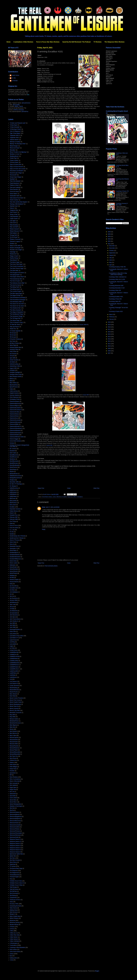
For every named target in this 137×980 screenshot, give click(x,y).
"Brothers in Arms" (15, 154)
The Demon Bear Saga (16, 868)
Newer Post (41, 488)
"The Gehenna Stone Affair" (17, 283)
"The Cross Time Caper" (16, 264)
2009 (109, 348)
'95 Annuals (13, 337)
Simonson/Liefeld (14, 827)
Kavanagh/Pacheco (15, 629)
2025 (109, 234)
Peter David (13, 765)
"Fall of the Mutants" (15, 181)
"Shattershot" (13, 254)
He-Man (12, 578)
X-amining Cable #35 (115, 301)
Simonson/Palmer (15, 829)
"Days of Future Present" (16, 167)
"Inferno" (12, 208)
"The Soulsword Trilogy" (16, 316)
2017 (109, 329)
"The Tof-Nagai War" (15, 318)
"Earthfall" (12, 179)
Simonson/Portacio (15, 831)
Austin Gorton (15, 75)
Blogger (97, 971)
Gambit (12, 534)
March (111, 314)
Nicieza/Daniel (14, 740)
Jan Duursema (14, 598)
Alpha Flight (13, 345)
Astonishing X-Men (15, 366)
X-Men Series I (14, 937)
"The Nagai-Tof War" (15, 295)
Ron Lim (12, 792)
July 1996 (12, 625)
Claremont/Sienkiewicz (16, 428)
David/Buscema (14, 455)
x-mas (11, 960)
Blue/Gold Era (14, 385)
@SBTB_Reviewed (19, 110)
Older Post (96, 488)
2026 (109, 232)
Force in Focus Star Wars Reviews (48, 42)
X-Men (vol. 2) (14, 933)
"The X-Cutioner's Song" (16, 322)
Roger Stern (13, 787)
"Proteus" (12, 243)
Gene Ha (12, 544)
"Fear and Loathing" (15, 187)
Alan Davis (13, 341)
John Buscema (14, 615)
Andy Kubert (13, 352)
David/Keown (13, 457)
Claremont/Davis (14, 414)
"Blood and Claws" (15, 148)
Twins (11, 902)
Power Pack (13, 769)
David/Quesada (14, 461)
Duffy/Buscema (14, 488)
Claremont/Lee (14, 418)
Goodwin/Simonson (15, 557)
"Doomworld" (13, 175)
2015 (109, 334)
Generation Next (14, 546)
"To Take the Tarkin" (15, 325)
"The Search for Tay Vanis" (17, 306)
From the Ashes (14, 528)
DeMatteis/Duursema (15, 476)
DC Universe (13, 449)
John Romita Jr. (14, 621)
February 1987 (14, 517)
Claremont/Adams (15, 401)
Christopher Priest (15, 399)
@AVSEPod (25, 112)
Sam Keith (12, 796)
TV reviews (13, 866)
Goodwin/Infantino (15, 555)
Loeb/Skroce (13, 677)
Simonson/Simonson (15, 835)
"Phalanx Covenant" (15, 239)
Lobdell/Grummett (15, 656)
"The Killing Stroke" (15, 289)
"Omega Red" (13, 235)
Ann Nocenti (13, 354)
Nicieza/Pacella (14, 746)
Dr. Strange (13, 486)
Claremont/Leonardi (15, 420)
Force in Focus (14, 526)
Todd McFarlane (14, 889)
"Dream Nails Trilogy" (15, 177)
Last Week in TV (14, 638)
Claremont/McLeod (15, 422)
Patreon (12, 762)
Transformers (13, 898)
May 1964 (12, 715)
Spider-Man (13, 856)
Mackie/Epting (14, 688)
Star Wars (12, 858)
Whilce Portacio (14, 918)
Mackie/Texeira (14, 692)
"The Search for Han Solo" (17, 304)
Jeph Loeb (13, 605)
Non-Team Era (14, 756)
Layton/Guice (13, 640)
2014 (109, 337)
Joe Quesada (13, 613)
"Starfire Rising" (14, 258)
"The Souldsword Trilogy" (17, 314)
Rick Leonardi (13, 783)
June (111, 260)
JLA (11, 594)
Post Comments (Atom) (51, 566)
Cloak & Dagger (14, 439)
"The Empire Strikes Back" (17, 277)
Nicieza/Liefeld (14, 744)
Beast (11, 381)
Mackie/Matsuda (14, 690)
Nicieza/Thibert (14, 750)
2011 (109, 344)
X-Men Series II (14, 939)
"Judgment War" (14, 210)
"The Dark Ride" (14, 271)
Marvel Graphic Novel (16, 702)
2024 (109, 236)
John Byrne (13, 617)
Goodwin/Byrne (14, 553)
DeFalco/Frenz (14, 474)
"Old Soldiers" (13, 233)
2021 (109, 244)
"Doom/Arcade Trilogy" (16, 173)
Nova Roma (13, 758)
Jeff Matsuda (13, 602)
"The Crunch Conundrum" (17, 266)
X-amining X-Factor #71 (122, 191)
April (111, 265)
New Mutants (13, 731)
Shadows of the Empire (16, 806)
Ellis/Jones (59, 497)
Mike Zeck (12, 727)
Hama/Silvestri (14, 571)
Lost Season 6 (14, 684)
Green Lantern (14, 563)
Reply (44, 529)
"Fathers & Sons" (14, 185)
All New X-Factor (14, 343)
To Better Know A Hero (16, 881)
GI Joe (11, 532)
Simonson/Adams (14, 812)
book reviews (13, 950)
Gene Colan (13, 542)
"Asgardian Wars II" (15, 135)
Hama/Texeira (13, 573)
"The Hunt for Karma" (16, 285)
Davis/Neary (13, 469)
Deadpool (12, 480)
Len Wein (12, 648)
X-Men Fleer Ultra (15, 935)
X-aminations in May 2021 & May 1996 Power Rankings (118, 274)
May (111, 262)
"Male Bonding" (14, 225)
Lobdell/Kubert (14, 659)
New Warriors (13, 733)
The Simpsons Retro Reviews (114, 42)
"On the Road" (14, 237)
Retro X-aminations (15, 779)
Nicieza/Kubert (14, 742)
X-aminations (80, 497)
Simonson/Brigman (15, 819)
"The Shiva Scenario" (15, 310)
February (112, 317)
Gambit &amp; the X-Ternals (17, 536)
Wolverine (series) (15, 923)
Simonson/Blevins (15, 814)
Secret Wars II (14, 802)
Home (9, 42)
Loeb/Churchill (14, 671)
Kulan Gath (13, 632)
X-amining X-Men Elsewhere (17, 947)
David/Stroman (14, 463)
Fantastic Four (14, 515)
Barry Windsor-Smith (15, 377)
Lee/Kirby (12, 642)
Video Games (13, 908)
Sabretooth (13, 794)
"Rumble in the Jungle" (16, 250)
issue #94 (86, 395)
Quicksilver (13, 773)
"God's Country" (14, 200)
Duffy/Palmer (13, 496)
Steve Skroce (13, 862)
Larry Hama (13, 634)
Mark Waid (13, 696)
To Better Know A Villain (16, 885)
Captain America (14, 393)
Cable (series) (14, 391)
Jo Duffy (12, 609)
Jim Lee (12, 607)
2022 (109, 241)
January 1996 (13, 600)
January (112, 319)
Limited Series (14, 650)
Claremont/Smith (14, 435)
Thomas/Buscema (15, 875)
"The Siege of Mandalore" (17, 312)
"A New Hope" (14, 125)
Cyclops (12, 443)
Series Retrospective (15, 804)
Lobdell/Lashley (14, 661)
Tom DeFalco (13, 891)
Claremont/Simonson (15, 433)
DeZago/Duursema (15, 478)
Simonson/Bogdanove (16, 817)
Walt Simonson (14, 912)
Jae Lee (12, 596)
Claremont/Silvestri (15, 431)
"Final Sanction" (14, 189)
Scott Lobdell (13, 798)
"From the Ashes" (14, 192)
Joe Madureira (14, 611)
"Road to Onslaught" (15, 248)
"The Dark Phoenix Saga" (17, 268)
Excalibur (65, 497)
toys (11, 956)
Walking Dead (13, 910)
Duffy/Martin (13, 494)
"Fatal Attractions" (15, 183)
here (28, 95)
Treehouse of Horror (15, 900)
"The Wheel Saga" (15, 320)
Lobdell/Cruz (13, 654)
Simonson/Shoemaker (16, 833)
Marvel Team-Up (14, 706)
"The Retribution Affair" (16, 302)
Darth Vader (13, 453)
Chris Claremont (14, 397)
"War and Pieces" (14, 327)
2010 (109, 346)
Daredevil (12, 451)
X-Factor (12, 927)
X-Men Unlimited (14, 941)
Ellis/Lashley (13, 501)
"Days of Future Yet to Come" (18, 169)
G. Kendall (15, 81)
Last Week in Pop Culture (17, 636)
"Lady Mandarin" (14, 216)
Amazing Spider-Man (15, 347)
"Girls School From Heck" (17, 198)
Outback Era (13, 760)
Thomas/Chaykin (14, 877)
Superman (12, 864)
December (112, 246)
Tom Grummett (14, 893)
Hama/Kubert (13, 567)
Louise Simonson (14, 686)
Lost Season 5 (14, 681)
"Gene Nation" (14, 194)
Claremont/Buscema (15, 404)
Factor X (12, 513)
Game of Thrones (14, 540)
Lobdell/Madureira (15, 663)
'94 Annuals (13, 335)
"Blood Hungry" (14, 146)
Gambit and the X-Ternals (17, 538)
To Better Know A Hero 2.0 (17, 883)
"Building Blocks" (14, 156)
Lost (11, 679)
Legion (12, 646)
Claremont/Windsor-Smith (17, 437)
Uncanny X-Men (14, 904)
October (112, 251)
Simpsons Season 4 (15, 848)
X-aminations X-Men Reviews (23, 42)
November (112, 248)
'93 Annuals (13, 333)
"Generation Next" (15, 196)
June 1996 (13, 627)
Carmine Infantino (15, 395)
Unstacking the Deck (15, 906)
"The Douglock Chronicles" (17, 273)
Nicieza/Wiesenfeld (15, 754)
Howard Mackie (14, 582)
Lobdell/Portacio (14, 667)
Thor (11, 879)
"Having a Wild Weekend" (17, 204)
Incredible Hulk (14, 588)
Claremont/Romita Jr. (15, 426)
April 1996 (12, 358)
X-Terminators (14, 943)
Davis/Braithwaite (14, 465)
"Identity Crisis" (14, 206)
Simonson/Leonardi (15, 825)
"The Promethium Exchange (17, 298)
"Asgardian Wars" (14, 137)
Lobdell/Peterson (14, 665)
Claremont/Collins (15, 412)
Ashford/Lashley (14, 364)
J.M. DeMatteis (14, 592)
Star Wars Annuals (15, 860)
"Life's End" (13, 223)
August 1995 (13, 368)
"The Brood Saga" (15, 262)
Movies (12, 729)
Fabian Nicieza (14, 511)
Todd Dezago (13, 887)
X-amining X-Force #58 (115, 299)
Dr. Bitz (14, 78)
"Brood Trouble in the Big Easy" (18, 152)
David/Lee (12, 459)
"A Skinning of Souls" (15, 129)
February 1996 (14, 519)
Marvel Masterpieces (15, 704)
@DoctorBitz (16, 105)
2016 (109, 332)
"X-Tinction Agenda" (15, 331)
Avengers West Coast (16, 374)
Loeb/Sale (12, 675)
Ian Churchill (13, 586)
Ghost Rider (13, 550)
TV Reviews (98, 42)
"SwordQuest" (14, 260)
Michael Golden (14, 719)
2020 (109, 322)
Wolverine (12, 920)
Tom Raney (13, 896)
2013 (109, 339)
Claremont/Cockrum (15, 408)
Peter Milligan (13, 767)
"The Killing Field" (14, 287)
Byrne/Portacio (14, 387)
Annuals (12, 356)
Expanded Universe (15, 509)
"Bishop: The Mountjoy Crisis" (18, 144)
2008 (109, 351)
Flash (11, 523)
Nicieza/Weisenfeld (15, 752)
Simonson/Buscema (15, 821)
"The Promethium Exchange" (18, 300)
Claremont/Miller (14, 424)
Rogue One (13, 790)
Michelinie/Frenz (14, 721)
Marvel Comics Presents (16, 698)
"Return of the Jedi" (15, 246)
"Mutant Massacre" (15, 231)
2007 (109, 353)
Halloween (13, 565)
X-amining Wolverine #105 (116, 286)
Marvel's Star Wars (15, 711)
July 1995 (12, 623)
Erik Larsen (13, 505)
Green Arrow (13, 561)
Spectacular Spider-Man (16, 854)
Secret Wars (13, 800)
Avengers (12, 370)
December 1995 (14, 482)
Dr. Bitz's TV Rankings (16, 484)
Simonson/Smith (14, 837)
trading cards (13, 958)
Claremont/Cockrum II (16, 410)
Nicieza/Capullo (14, 738)
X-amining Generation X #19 (117, 288)
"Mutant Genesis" (14, 229)
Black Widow (13, 383)
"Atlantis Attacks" (14, 140)
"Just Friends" (13, 212)
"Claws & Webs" (14, 160)
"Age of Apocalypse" (15, 133)
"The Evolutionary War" (16, 279)
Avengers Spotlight (15, 372)
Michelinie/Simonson (15, 723)
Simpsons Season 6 (15, 852)
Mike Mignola (13, 725)
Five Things (13, 521)
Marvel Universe (14, 708)
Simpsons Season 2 (15, 844)
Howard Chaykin (14, 580)
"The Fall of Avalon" (15, 281)
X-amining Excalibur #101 (116, 297)
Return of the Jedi (15, 781)
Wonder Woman (14, 925)
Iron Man (12, 590)
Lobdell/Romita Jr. (15, 669)
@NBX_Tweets (19, 106)
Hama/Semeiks (14, 569)
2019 (109, 325)
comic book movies (15, 952)
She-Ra (12, 810)
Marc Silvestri (13, 694)
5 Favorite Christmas (15, 339)
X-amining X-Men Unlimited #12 (118, 277)
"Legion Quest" (14, 219)
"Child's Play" (13, 158)
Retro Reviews (14, 777)
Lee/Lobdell (13, 644)
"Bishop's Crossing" (15, 142)
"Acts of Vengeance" (15, 131)
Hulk (11, 584)
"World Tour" (13, 329)
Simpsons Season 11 (15, 841)
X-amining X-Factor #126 (116, 311)
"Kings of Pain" (14, 214)
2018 (109, 327)
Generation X (13, 548)
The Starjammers (14, 873)
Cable (11, 389)
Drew (44, 507)
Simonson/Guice (14, 823)
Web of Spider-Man (15, 916)
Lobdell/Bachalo (14, 652)
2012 (109, 341)
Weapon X (13, 914)
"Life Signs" (13, 221)
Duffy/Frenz (13, 490)
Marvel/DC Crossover (16, 713)
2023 (109, 239)
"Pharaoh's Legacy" (15, 241)
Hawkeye (12, 575)
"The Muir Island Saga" (16, 293)
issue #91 (49, 445)
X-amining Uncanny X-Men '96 (117, 267)
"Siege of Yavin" (14, 256)
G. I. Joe (12, 530)
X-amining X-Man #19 (115, 290)
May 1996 (12, 717)
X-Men (11, 931)
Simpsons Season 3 (15, 846)
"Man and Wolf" (14, 227)
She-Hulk (12, 808)
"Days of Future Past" (16, 165)
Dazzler (12, 472)
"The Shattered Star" (15, 308)
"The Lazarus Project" (16, 291)
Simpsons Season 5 (15, 850)
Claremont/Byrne (14, 406)
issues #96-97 (84, 325)
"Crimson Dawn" (14, 162)
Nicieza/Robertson (15, 748)
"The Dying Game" (15, 275)
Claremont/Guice (14, 416)
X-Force (12, 929)
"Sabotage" (13, 252)
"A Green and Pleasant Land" (18, 123)
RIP (11, 775)
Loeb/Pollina (13, 673)
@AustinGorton (26, 103)
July (111, 258)
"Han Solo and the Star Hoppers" (19, 202)
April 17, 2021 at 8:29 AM (52, 507)
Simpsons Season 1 (15, 839)
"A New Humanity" (15, 127)
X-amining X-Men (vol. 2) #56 (117, 279)
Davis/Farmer (13, 467)
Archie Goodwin (14, 360)
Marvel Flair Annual (15, 700)
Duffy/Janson (13, 492)
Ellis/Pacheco (13, 503)
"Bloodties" (13, 150)
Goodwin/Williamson (15, 559)
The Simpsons (14, 871)
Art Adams (12, 362)
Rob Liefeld (13, 785)
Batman (12, 379)
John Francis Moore (15, 619)
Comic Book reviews (47, 497)
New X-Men (13, 735)
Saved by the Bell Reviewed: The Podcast (77, 42)
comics (54, 497)
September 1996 (72, 497)
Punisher (12, 771)
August (111, 255)
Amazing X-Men (14, 349)
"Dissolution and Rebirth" (16, 171)
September (112, 253)
